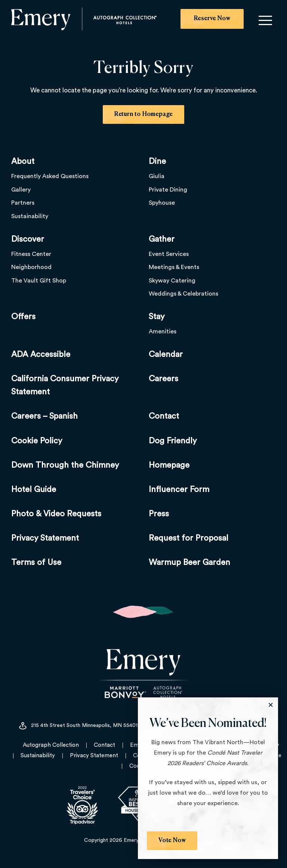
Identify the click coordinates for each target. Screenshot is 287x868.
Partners (23, 203)
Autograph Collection (51, 745)
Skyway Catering (172, 281)
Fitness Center (31, 254)
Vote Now (172, 841)
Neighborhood (31, 267)
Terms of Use (36, 563)
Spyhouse (162, 203)
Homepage (169, 465)
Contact (164, 416)
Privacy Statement (45, 538)
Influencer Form (179, 489)
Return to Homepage (143, 114)
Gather (162, 239)
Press (159, 514)
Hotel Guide (34, 489)
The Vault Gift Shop (39, 281)
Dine (157, 161)
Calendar (166, 354)
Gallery (21, 190)
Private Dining (168, 190)
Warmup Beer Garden (189, 563)
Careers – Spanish (44, 416)
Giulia (157, 176)
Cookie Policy (37, 441)
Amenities (163, 331)
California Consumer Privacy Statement (65, 385)
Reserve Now (212, 19)
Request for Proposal (189, 538)
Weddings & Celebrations (183, 294)
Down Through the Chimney (65, 465)
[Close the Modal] (271, 705)
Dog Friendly (173, 441)
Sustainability (30, 216)
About (23, 161)
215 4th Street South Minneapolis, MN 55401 (78, 726)
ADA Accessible (41, 354)
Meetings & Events (174, 267)
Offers (23, 317)
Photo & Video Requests (56, 514)
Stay (157, 317)
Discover (28, 239)
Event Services (169, 254)
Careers (163, 379)
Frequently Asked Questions (50, 176)
